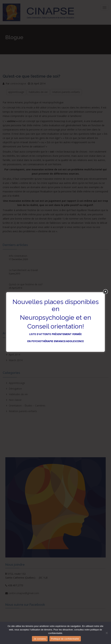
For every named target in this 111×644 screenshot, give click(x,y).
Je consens (40, 639)
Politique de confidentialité (65, 639)
